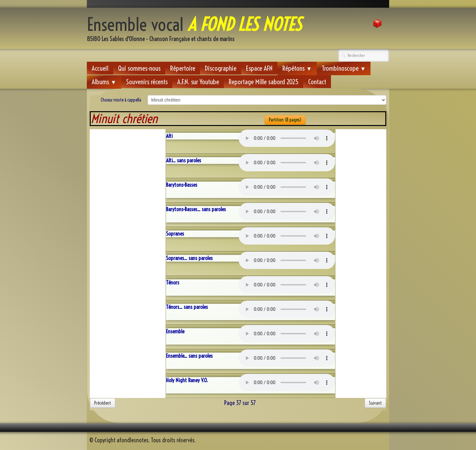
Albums (104, 82)
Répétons (297, 68)
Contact (317, 82)
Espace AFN (259, 68)
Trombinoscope (344, 68)
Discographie (221, 68)
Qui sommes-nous (139, 68)
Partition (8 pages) (285, 120)
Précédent (103, 403)
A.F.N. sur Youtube (198, 82)
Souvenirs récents (147, 82)
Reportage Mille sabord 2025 (264, 82)
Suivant (375, 403)
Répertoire (183, 68)
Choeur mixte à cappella (121, 100)
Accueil (100, 68)
